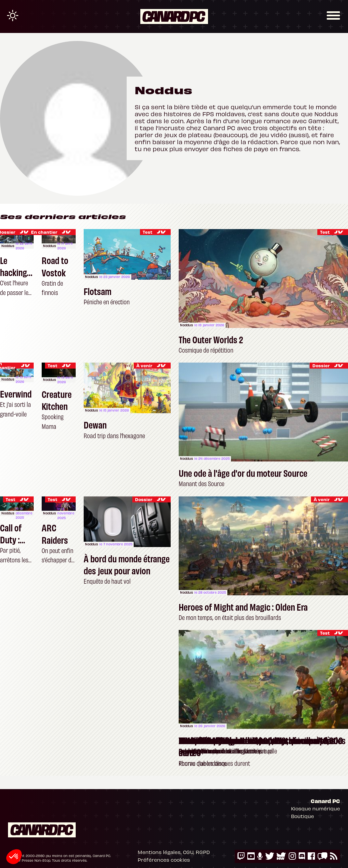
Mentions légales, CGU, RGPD (174, 852)
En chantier (44, 232)
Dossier (321, 365)
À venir (144, 365)
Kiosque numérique (315, 808)
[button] (14, 857)
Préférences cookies (164, 860)
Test (52, 365)
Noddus (8, 246)
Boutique (302, 816)
